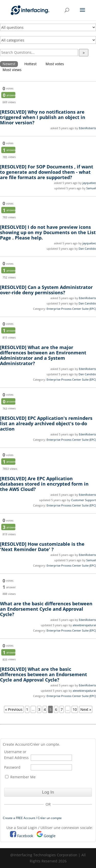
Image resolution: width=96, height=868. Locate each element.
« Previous (14, 709)
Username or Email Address (16, 755)
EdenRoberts (87, 128)
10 (75, 709)
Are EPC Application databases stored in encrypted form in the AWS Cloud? (44, 484)
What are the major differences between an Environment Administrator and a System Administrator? (43, 355)
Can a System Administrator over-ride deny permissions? (46, 290)
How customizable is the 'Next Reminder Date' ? (42, 547)
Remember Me (20, 777)
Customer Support (84, 500)
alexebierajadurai (84, 625)
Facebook (25, 836)
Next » (86, 709)
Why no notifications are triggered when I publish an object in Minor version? (43, 117)
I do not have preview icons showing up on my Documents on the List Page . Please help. (48, 232)
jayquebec (89, 183)
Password (12, 767)
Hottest (30, 64)
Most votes (55, 64)
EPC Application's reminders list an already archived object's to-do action (46, 423)
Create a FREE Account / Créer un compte (32, 818)
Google (50, 836)
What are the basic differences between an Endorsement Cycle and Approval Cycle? (46, 609)
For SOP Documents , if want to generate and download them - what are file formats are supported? (47, 172)
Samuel (91, 188)
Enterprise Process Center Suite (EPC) (71, 309)
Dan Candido (87, 249)
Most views (12, 70)
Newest (9, 64)
